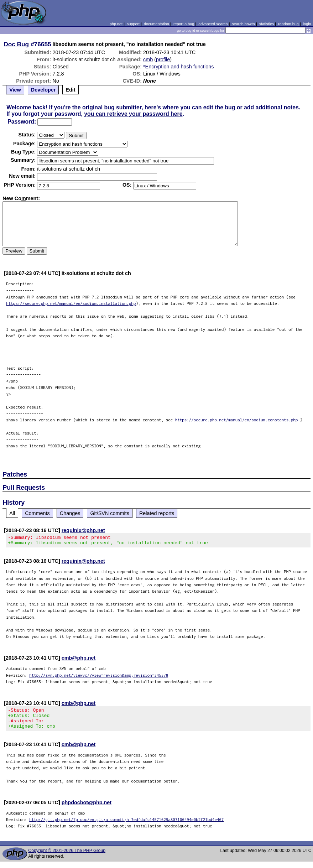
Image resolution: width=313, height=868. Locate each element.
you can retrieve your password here (133, 114)
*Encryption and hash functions (178, 67)
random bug (288, 24)
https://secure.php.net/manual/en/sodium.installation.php (71, 303)
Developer (43, 90)
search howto (243, 24)
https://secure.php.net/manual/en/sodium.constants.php (237, 420)
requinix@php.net (83, 530)
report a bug (184, 24)
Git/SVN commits (110, 513)
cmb (148, 59)
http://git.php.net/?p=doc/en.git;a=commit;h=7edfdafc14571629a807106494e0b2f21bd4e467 (126, 826)
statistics (267, 24)
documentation (156, 24)
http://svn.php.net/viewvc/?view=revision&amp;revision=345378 (99, 677)
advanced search (213, 24)
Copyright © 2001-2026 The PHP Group (67, 857)
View (15, 90)
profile (163, 59)
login (307, 24)
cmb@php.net (79, 660)
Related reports (157, 513)
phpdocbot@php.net (87, 809)
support (133, 24)
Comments (37, 513)
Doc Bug (16, 44)
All (12, 513)
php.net (116, 24)
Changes (70, 513)
